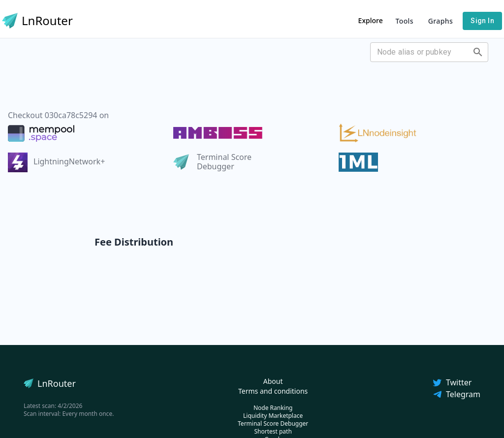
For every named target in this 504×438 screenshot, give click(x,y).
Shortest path (273, 431)
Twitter (452, 382)
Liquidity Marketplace (273, 416)
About (273, 381)
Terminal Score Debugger (273, 423)
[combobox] (421, 52)
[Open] (478, 52)
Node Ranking (273, 408)
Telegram (456, 394)
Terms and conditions (273, 391)
